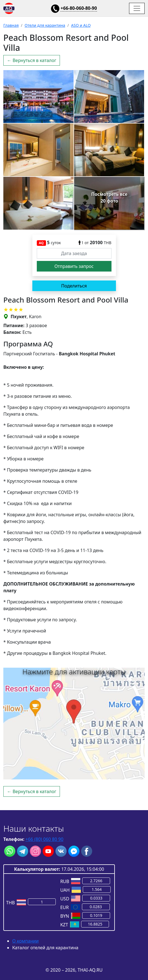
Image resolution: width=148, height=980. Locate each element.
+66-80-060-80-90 (79, 8)
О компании (26, 941)
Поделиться (74, 286)
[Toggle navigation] (137, 8)
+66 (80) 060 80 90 (44, 839)
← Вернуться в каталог (32, 60)
